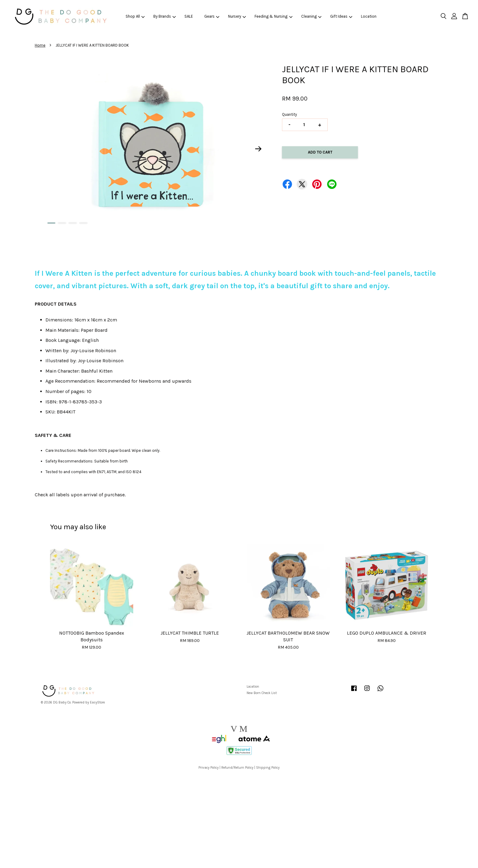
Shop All (135, 16)
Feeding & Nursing (273, 16)
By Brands (165, 16)
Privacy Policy (209, 768)
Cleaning (311, 16)
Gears (212, 16)
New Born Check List (262, 693)
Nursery (237, 16)
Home (40, 45)
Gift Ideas (341, 16)
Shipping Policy (268, 768)
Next (259, 149)
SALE (189, 16)
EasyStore (97, 702)
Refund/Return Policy (237, 768)
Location (369, 16)
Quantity (289, 114)
